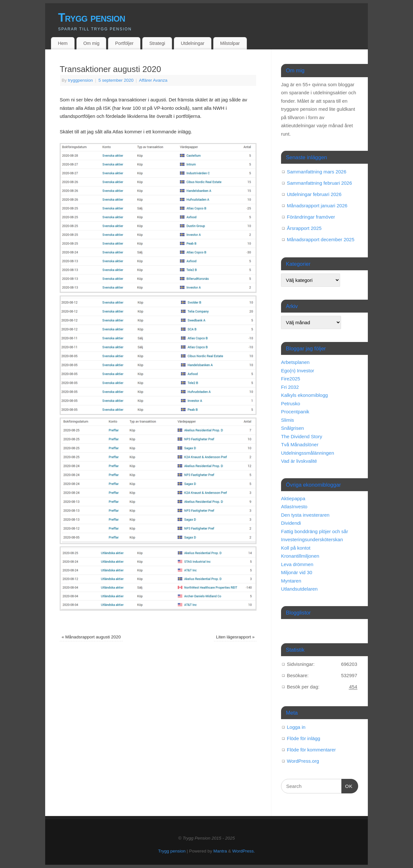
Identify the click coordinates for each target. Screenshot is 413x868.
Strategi (157, 43)
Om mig (91, 43)
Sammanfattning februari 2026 (319, 183)
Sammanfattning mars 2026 (317, 172)
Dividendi (291, 523)
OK (347, 785)
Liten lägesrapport (235, 637)
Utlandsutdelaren (299, 589)
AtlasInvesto (294, 506)
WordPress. (244, 851)
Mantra (220, 851)
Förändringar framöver (311, 217)
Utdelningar (193, 43)
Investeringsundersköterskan (312, 539)
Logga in (296, 727)
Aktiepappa (293, 498)
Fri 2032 (290, 387)
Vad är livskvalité (299, 461)
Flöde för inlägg (303, 738)
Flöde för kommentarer (311, 750)
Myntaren (291, 581)
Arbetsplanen (295, 362)
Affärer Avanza (153, 80)
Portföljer (124, 43)
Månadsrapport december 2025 (321, 239)
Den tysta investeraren (305, 515)
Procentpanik (295, 412)
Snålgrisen (292, 428)
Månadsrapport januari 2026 (317, 206)
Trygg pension (92, 18)
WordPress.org (303, 761)
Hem (63, 43)
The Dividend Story (302, 436)
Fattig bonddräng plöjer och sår (315, 531)
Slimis (287, 420)
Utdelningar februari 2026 (314, 194)
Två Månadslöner (300, 444)
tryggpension (81, 80)
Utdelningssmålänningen (307, 453)
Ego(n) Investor (298, 371)
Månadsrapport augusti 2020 (91, 637)
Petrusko (291, 403)
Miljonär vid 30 (297, 572)
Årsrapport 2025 (304, 228)
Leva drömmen (297, 564)
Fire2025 (291, 379)
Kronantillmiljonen (300, 556)
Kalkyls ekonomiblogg (304, 395)
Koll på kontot (296, 548)
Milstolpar (230, 43)
